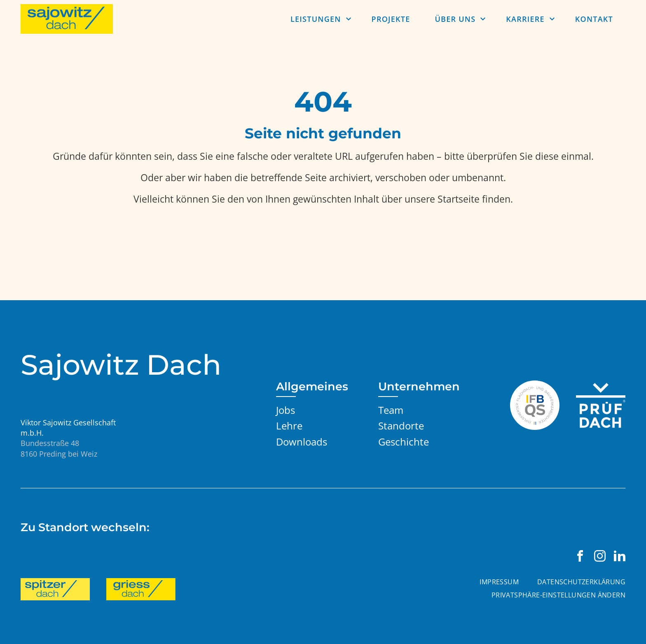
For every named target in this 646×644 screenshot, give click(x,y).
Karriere (525, 19)
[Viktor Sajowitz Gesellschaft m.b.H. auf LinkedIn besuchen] (620, 556)
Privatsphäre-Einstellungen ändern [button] (558, 595)
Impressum (499, 582)
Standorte (401, 426)
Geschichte (404, 442)
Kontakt (594, 19)
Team (391, 410)
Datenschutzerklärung (581, 582)
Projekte (391, 19)
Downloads (302, 442)
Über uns (455, 19)
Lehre (289, 426)
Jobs (286, 410)
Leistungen (316, 19)
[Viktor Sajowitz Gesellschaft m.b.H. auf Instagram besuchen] (600, 556)
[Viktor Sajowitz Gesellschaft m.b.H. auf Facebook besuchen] (580, 556)
